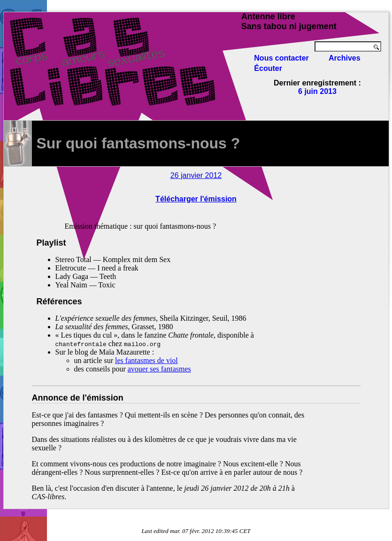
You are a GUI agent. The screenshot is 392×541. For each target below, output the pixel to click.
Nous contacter (281, 58)
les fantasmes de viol (146, 360)
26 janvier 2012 (196, 175)
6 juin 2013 (317, 91)
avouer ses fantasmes (159, 369)
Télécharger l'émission (196, 199)
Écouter (268, 68)
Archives (345, 58)
